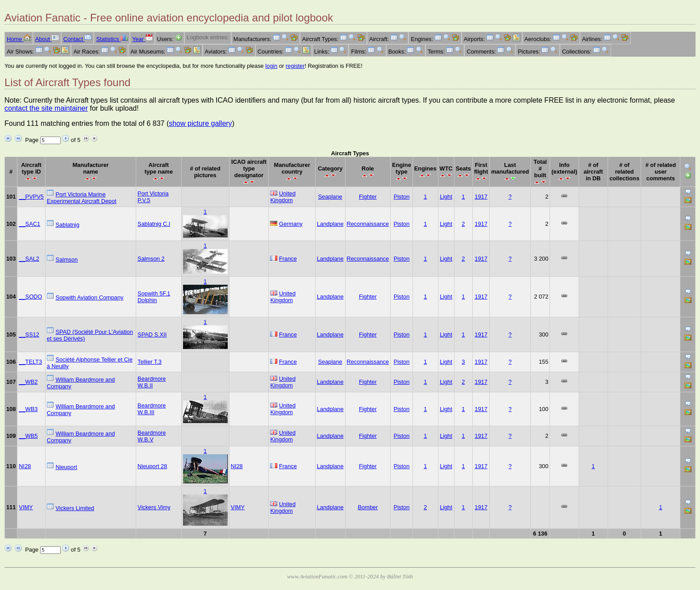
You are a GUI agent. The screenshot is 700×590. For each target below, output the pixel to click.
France (288, 259)
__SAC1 (29, 224)
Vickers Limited (75, 508)
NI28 (25, 466)
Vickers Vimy (154, 507)
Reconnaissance (368, 224)
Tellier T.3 (150, 362)
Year (142, 39)
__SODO (30, 297)
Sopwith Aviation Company (89, 297)
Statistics (112, 39)
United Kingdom (283, 197)
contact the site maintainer (46, 108)
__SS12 (29, 334)
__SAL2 (29, 259)
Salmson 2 (151, 259)
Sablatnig (67, 225)
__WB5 (28, 436)
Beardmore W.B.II (152, 382)
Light (446, 197)
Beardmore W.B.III (152, 409)
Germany (291, 224)
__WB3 (28, 409)
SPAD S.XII (152, 334)
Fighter (368, 197)
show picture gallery (200, 123)
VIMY (26, 507)
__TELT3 (30, 362)
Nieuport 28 (152, 466)
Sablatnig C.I (154, 224)
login (271, 66)
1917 (481, 197)
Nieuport (66, 467)
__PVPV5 (31, 197)
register (295, 66)
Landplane (330, 224)
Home (19, 39)
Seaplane (330, 197)
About (47, 39)
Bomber (368, 507)
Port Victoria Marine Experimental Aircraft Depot (82, 198)
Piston (402, 197)
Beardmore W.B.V (152, 436)
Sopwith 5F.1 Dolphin (154, 297)
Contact (78, 39)
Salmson (67, 260)
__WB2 (28, 382)
